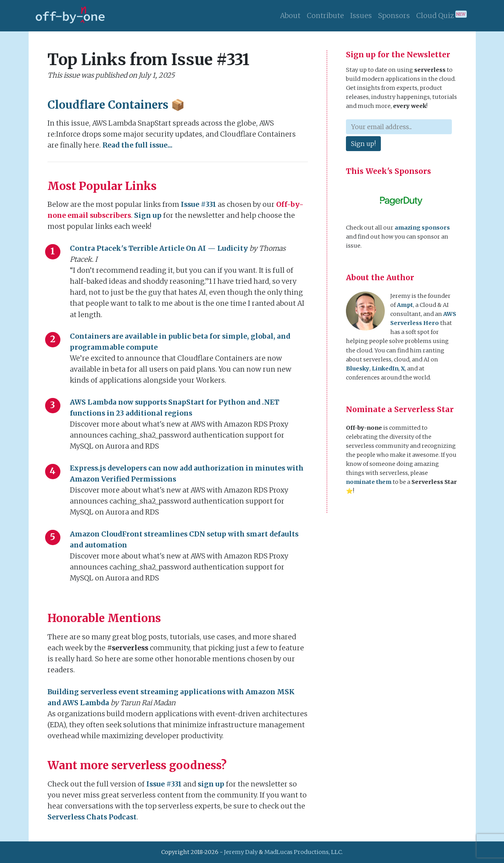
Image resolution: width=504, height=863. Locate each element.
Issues (361, 16)
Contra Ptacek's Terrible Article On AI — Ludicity (159, 248)
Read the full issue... (137, 145)
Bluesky (358, 369)
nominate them (369, 482)
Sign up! (363, 144)
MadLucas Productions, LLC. (304, 852)
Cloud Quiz (441, 15)
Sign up (148, 215)
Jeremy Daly (241, 852)
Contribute (325, 16)
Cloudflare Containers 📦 (116, 105)
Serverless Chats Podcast (92, 817)
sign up (211, 784)
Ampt (405, 305)
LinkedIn (385, 369)
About (290, 16)
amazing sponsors (422, 228)
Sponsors (394, 16)
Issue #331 (198, 204)
